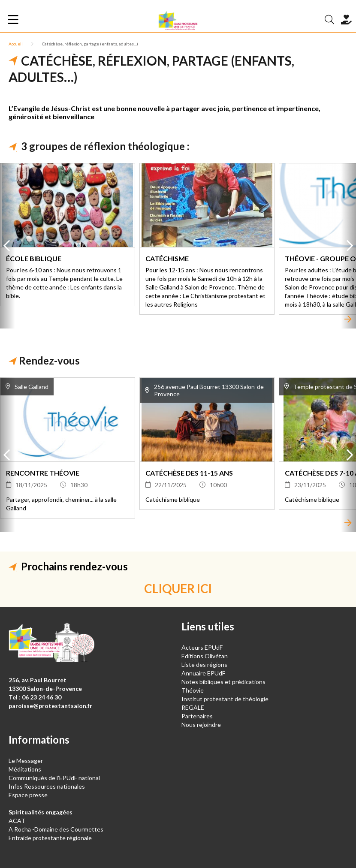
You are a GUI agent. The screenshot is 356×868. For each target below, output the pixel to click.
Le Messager (26, 761)
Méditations (25, 769)
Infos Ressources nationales (47, 786)
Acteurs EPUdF (202, 647)
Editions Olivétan (205, 656)
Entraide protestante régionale (50, 838)
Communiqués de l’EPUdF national (54, 778)
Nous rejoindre (201, 725)
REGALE (193, 707)
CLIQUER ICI (178, 588)
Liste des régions (204, 665)
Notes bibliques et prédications (223, 682)
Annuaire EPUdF (203, 673)
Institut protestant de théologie (225, 699)
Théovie (193, 690)
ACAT (17, 821)
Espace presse (28, 795)
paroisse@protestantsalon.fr (50, 706)
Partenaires (197, 716)
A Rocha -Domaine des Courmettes (56, 829)
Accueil (16, 44)
